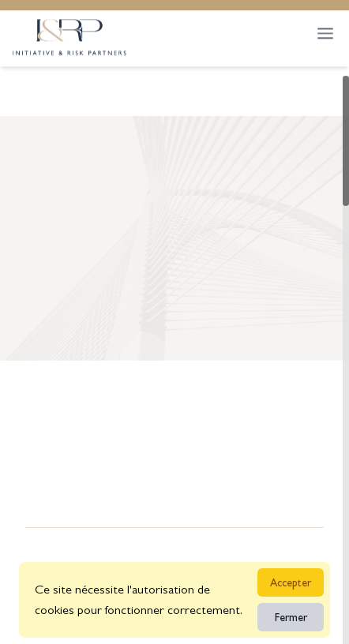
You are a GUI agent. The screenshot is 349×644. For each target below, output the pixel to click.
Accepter (291, 582)
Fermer (291, 617)
